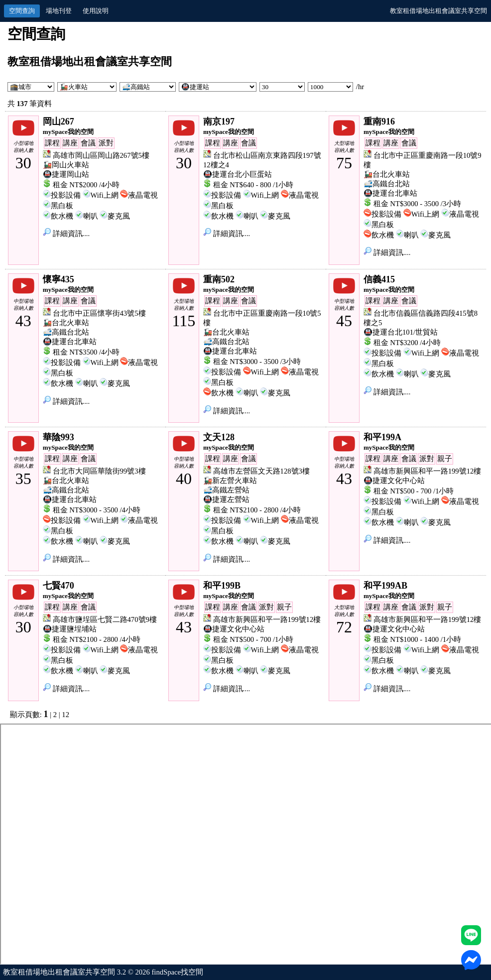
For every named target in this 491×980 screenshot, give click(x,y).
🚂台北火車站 (387, 174)
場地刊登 (59, 11)
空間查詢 (22, 11)
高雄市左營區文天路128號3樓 (261, 471)
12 (65, 715)
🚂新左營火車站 (230, 481)
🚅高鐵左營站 (226, 490)
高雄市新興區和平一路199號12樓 (428, 471)
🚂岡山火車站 (66, 165)
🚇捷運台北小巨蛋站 (238, 174)
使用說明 (96, 11)
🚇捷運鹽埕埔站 (70, 629)
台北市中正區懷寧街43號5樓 (99, 313)
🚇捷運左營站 (226, 499)
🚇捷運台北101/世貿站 (401, 332)
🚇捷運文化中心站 (394, 481)
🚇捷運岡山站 (66, 174)
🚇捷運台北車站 (390, 193)
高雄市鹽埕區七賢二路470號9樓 (105, 619)
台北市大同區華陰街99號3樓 (99, 471)
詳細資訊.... (66, 234)
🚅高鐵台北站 (387, 184)
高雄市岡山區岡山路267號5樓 (101, 155)
